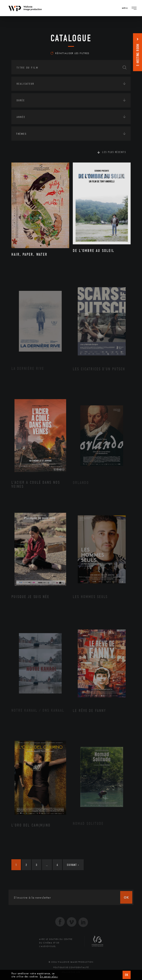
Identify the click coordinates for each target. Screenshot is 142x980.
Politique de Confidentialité (71, 967)
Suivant (73, 865)
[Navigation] (134, 8)
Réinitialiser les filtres (70, 53)
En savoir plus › (49, 977)
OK (127, 975)
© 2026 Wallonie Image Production (71, 962)
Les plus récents (114, 152)
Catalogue (71, 38)
